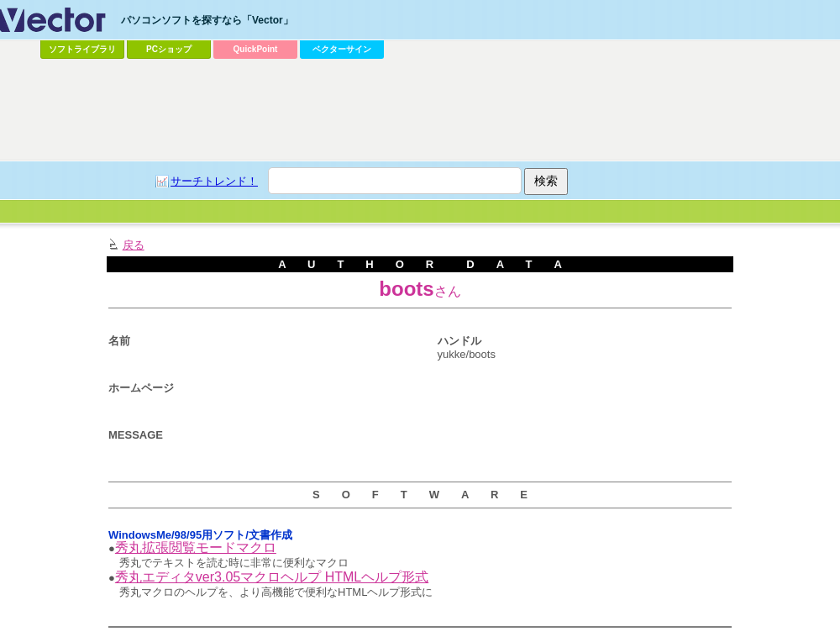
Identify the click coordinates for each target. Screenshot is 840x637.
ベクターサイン (342, 49)
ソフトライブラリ (82, 49)
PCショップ (169, 49)
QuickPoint (256, 49)
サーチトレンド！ (214, 181)
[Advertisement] (215, 97)
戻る (134, 245)
